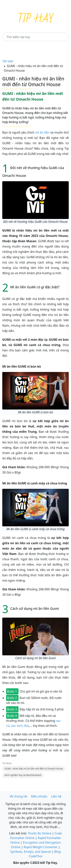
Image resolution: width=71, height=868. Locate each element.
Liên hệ (56, 796)
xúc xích (17, 726)
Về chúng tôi (18, 796)
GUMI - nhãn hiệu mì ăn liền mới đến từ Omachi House (34, 769)
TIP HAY (8, 61)
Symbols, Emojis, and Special (31, 852)
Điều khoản (39, 796)
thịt (26, 726)
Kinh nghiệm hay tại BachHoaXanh (23, 775)
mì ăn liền (42, 132)
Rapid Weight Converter (41, 847)
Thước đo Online (39, 833)
